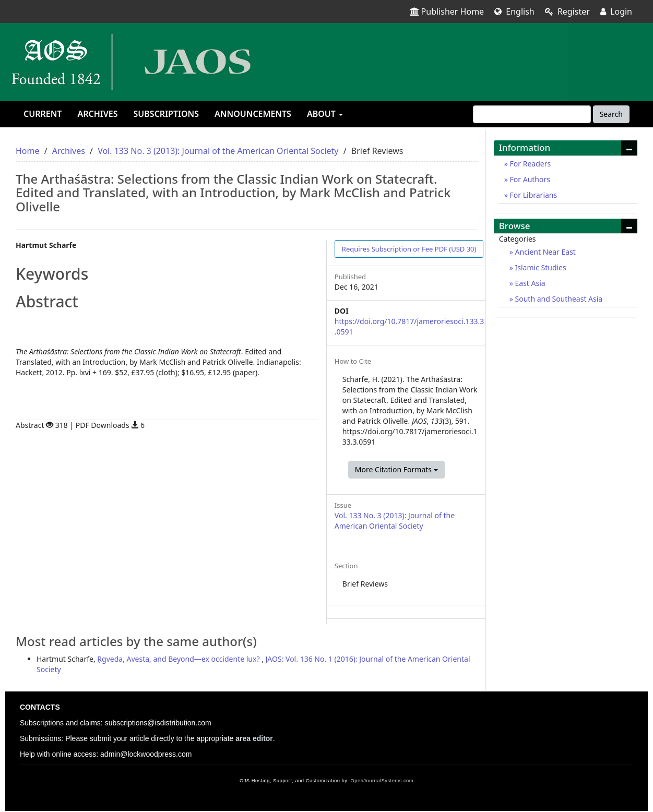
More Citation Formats (396, 469)
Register (567, 11)
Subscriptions (166, 114)
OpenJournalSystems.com (382, 781)
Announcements (253, 114)
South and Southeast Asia (558, 299)
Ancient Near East (544, 252)
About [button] (325, 114)
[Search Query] (532, 114)
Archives (97, 114)
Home (28, 151)
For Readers (529, 164)
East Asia (529, 283)
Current (43, 114)
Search (611, 114)
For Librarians (532, 195)
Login (616, 11)
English (514, 11)
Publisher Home (447, 11)
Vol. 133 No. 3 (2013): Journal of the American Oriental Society (218, 151)
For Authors (529, 179)
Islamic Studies (540, 267)
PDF (409, 249)
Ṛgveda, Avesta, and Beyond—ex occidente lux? (179, 659)
